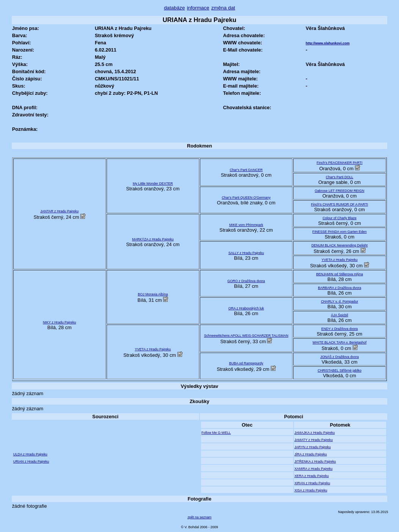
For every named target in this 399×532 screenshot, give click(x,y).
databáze (174, 8)
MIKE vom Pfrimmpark (246, 225)
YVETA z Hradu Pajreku (340, 260)
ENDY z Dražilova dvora (339, 329)
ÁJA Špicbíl (340, 315)
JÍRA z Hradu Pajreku (311, 454)
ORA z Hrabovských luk (246, 308)
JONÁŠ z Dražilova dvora (339, 357)
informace (198, 8)
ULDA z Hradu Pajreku (30, 454)
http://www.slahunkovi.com (328, 43)
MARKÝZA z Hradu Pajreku (153, 239)
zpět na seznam (199, 517)
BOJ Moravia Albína (153, 294)
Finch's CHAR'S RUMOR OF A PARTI (339, 204)
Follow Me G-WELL (216, 433)
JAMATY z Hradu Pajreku (313, 440)
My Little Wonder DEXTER (153, 184)
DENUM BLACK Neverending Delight (339, 245)
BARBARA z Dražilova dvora (339, 288)
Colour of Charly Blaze (339, 218)
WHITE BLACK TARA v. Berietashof (339, 342)
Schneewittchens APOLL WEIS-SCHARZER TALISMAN (246, 336)
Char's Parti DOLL (339, 177)
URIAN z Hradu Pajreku (31, 461)
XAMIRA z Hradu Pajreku (313, 469)
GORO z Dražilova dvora (246, 281)
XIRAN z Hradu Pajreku (312, 483)
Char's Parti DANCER (246, 170)
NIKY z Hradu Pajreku (59, 322)
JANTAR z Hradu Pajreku (59, 211)
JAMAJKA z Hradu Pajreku (314, 433)
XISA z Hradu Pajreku (311, 490)
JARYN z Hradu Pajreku (313, 447)
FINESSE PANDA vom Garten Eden (340, 232)
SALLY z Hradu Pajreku (246, 253)
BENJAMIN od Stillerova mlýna (339, 274)
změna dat (223, 8)
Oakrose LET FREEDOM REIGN (340, 191)
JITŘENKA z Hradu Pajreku (315, 461)
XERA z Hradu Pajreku (312, 476)
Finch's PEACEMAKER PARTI (340, 163)
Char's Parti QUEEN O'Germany (246, 198)
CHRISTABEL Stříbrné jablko (339, 370)
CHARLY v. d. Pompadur (339, 301)
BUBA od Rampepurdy (246, 363)
